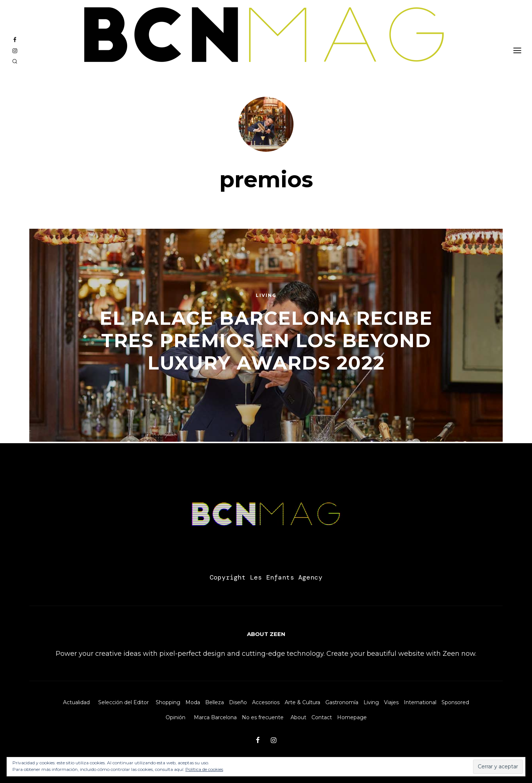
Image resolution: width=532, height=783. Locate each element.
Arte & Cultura (302, 702)
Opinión (176, 717)
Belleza (215, 702)
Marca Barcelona (215, 717)
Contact (322, 717)
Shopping (168, 702)
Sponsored (455, 702)
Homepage (352, 717)
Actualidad (76, 702)
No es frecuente (263, 717)
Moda (193, 702)
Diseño (238, 702)
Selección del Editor (123, 702)
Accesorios (266, 702)
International (420, 702)
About (298, 717)
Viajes (391, 702)
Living (371, 702)
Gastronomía (342, 702)
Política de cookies (204, 769)
